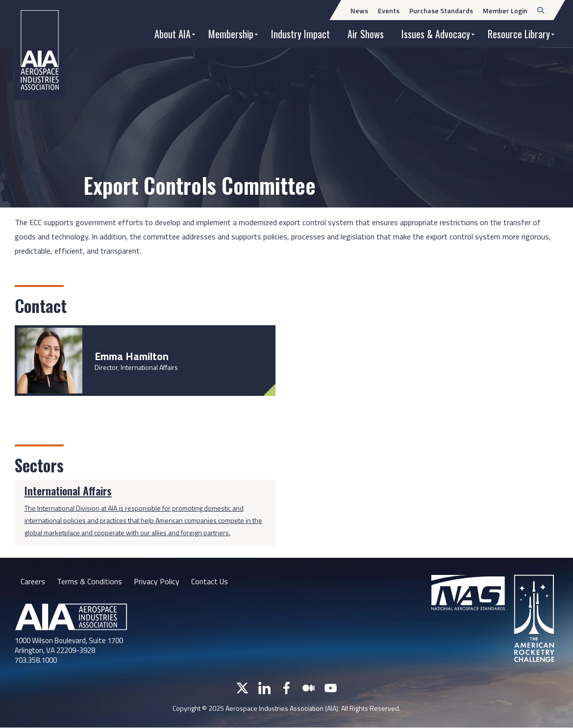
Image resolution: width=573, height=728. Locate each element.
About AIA (173, 34)
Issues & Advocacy (436, 34)
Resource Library (519, 34)
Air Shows (366, 34)
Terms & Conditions (89, 581)
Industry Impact (300, 34)
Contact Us (210, 581)
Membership (231, 34)
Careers (33, 581)
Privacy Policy (157, 581)
